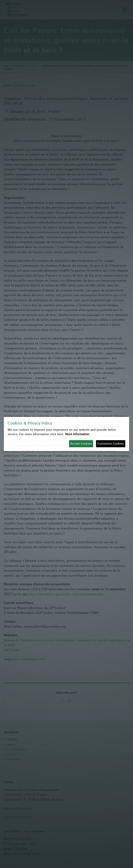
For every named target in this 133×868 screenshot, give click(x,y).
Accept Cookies (81, 444)
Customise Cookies (111, 444)
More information (77, 434)
